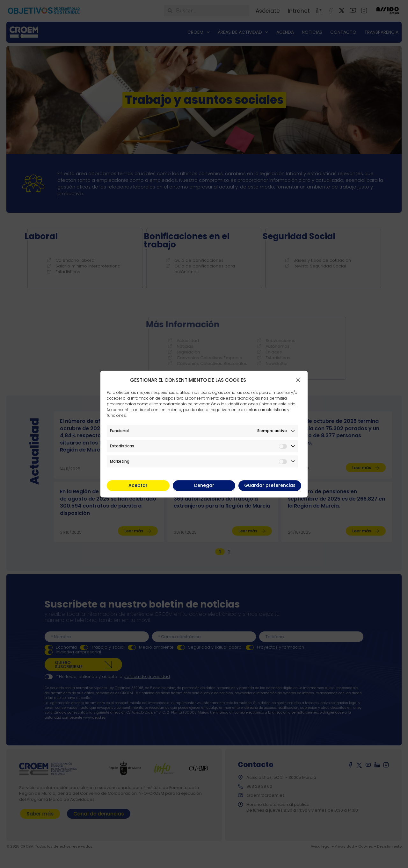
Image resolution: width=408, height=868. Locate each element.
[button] (298, 380)
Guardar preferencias (270, 485)
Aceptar (138, 485)
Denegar (204, 485)
